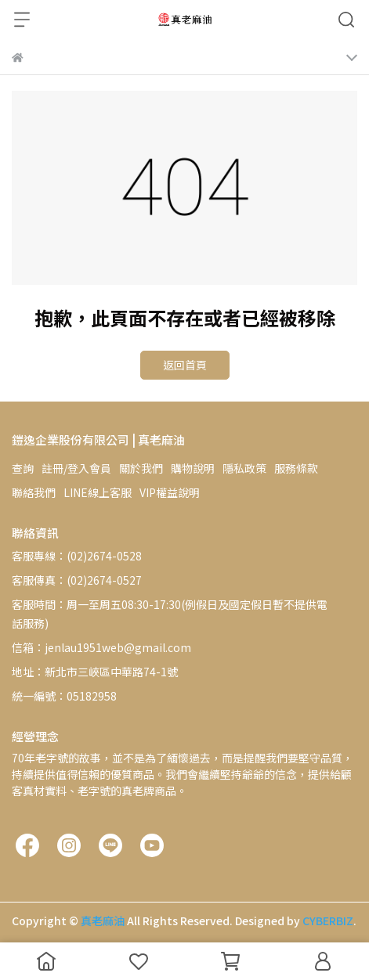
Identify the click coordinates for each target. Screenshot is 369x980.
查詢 (23, 468)
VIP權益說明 (170, 492)
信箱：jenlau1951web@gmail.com (101, 647)
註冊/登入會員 (76, 468)
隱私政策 (244, 468)
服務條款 (296, 468)
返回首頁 (185, 365)
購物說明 (193, 468)
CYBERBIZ (328, 921)
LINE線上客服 (98, 492)
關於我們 (141, 468)
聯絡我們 (34, 492)
